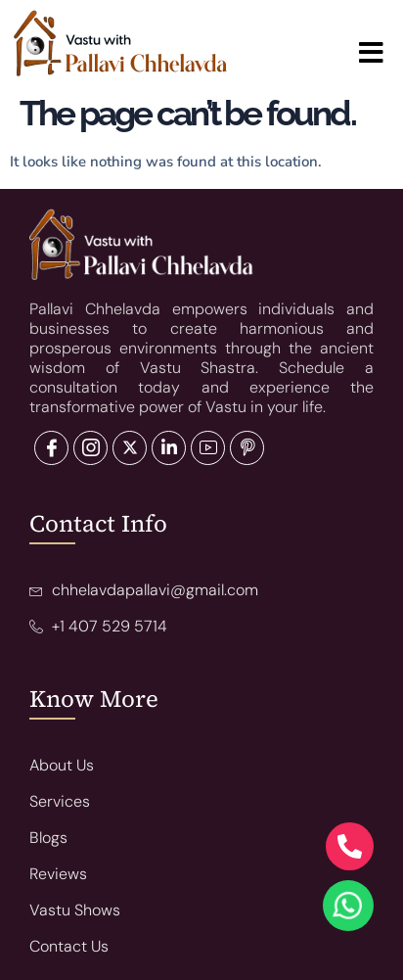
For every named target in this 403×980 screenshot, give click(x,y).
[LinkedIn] (130, 448)
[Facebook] (51, 448)
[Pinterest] (247, 448)
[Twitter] (90, 448)
